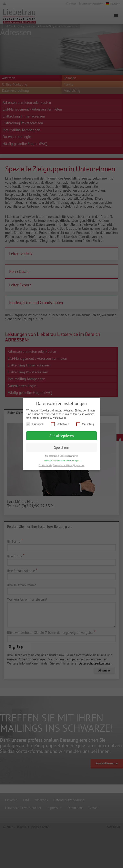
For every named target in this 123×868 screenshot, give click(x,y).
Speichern (62, 447)
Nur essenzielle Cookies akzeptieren (61, 456)
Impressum (79, 465)
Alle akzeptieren (62, 436)
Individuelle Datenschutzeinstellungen (61, 461)
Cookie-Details (45, 465)
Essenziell (35, 424)
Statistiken (60, 424)
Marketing (85, 424)
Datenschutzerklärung (63, 465)
